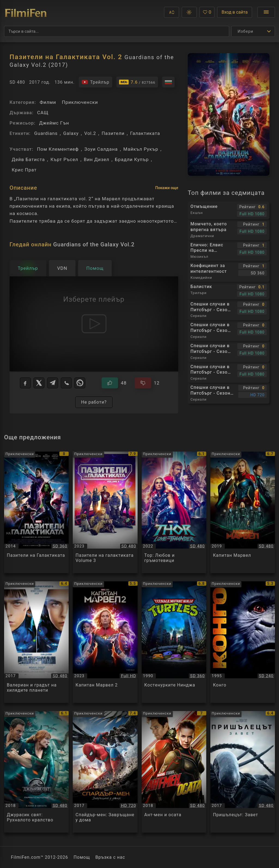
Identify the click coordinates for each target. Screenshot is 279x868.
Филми (48, 102)
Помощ (82, 857)
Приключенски (80, 102)
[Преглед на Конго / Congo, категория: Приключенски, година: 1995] (243, 642)
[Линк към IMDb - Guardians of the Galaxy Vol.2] (137, 82)
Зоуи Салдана (101, 149)
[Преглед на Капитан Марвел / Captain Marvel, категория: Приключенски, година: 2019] (243, 512)
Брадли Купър (132, 159)
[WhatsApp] (80, 383)
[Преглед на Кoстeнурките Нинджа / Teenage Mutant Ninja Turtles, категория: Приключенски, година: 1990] (174, 642)
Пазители (113, 133)
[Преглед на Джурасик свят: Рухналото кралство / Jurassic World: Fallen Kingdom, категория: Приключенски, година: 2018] (36, 772)
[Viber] (66, 383)
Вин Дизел (97, 159)
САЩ (43, 113)
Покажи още (167, 188)
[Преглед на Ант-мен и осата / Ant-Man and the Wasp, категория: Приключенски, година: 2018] (174, 772)
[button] (172, 12)
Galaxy (71, 133)
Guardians (46, 133)
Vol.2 (90, 133)
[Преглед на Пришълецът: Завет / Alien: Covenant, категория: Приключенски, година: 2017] (243, 772)
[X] (39, 383)
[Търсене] (117, 31)
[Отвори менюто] (266, 12)
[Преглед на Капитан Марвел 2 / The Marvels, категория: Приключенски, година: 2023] (105, 642)
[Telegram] (53, 383)
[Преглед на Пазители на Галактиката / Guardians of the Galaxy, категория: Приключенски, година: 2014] (36, 512)
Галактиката (145, 133)
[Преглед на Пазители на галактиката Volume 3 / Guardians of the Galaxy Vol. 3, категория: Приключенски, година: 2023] (105, 512)
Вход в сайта (235, 12)
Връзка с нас (110, 857)
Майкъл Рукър (141, 149)
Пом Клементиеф (58, 149)
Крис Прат (24, 170)
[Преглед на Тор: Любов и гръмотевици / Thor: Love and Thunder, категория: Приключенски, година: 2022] (174, 512)
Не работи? (94, 402)
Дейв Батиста (28, 159)
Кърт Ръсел (64, 159)
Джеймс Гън (54, 123)
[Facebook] (25, 383)
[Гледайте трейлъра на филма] (95, 82)
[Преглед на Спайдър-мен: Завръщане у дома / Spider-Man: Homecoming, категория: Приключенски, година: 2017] (105, 772)
